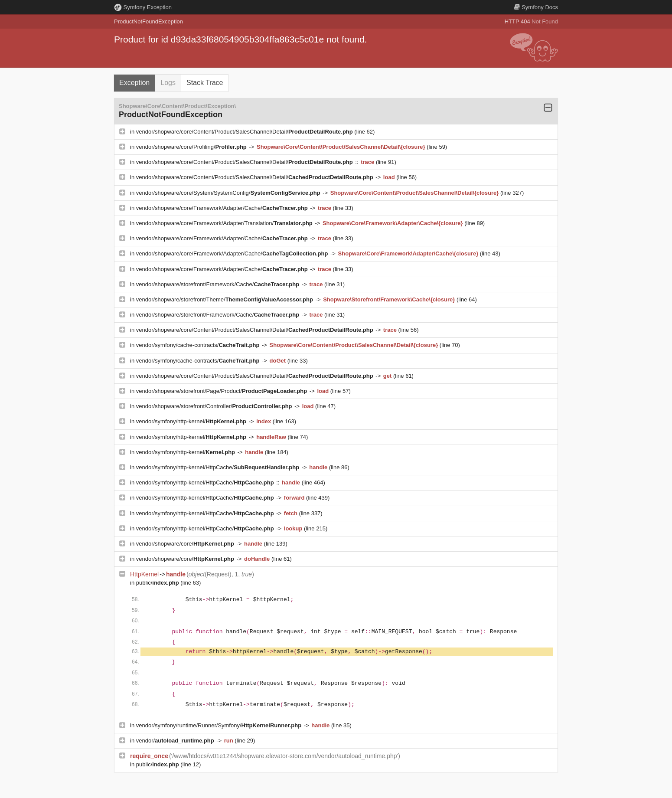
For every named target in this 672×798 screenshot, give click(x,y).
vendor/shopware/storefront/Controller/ (215, 406)
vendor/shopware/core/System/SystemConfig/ (229, 193)
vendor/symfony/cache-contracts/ (199, 345)
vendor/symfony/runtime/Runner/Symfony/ (220, 725)
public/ (158, 583)
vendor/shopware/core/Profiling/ (192, 147)
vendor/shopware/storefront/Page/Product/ (222, 391)
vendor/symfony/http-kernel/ (192, 421)
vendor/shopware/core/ (186, 544)
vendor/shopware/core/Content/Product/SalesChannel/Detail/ (245, 132)
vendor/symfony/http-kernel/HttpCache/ (219, 467)
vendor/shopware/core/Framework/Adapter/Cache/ (223, 208)
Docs (536, 7)
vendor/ (176, 741)
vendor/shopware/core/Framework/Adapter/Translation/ (225, 223)
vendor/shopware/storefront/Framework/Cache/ (219, 284)
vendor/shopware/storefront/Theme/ (225, 299)
